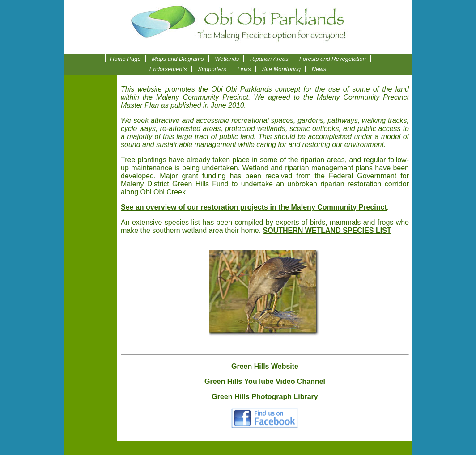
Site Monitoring (281, 69)
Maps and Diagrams (178, 59)
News (319, 69)
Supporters (212, 69)
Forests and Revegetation (333, 59)
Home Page (125, 59)
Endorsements (168, 69)
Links (244, 69)
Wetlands (227, 59)
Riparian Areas (269, 59)
